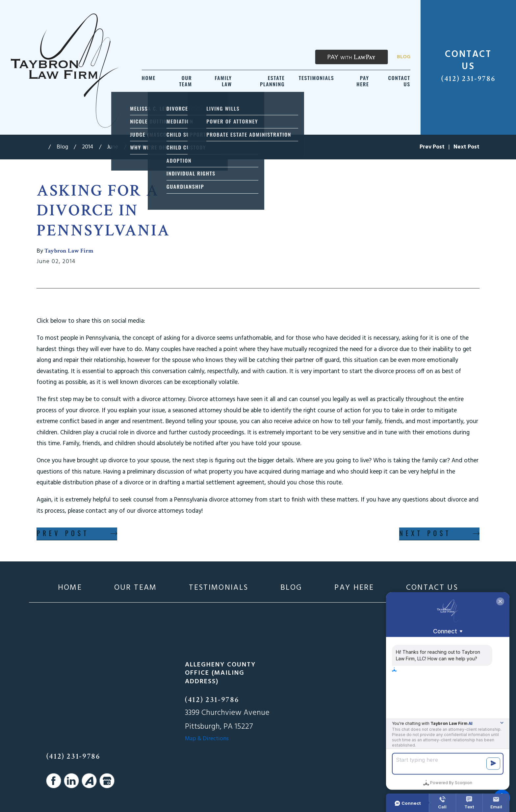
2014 (88, 147)
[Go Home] (42, 147)
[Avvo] (89, 781)
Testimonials (219, 588)
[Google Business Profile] (107, 781)
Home (70, 588)
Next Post (425, 533)
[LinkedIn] (71, 781)
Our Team (136, 588)
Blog (404, 57)
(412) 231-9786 (468, 79)
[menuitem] (149, 81)
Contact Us (432, 588)
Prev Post (63, 533)
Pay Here (354, 588)
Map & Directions (207, 739)
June (113, 147)
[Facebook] (54, 781)
